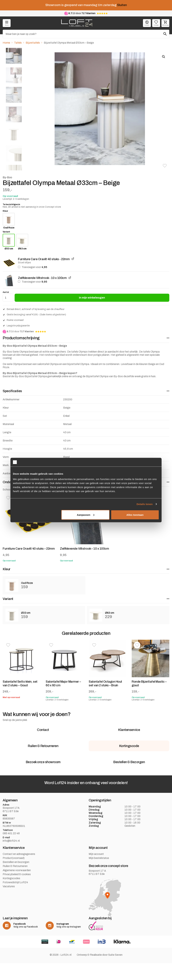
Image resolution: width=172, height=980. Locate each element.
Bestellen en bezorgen (16, 883)
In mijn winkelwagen (92, 298)
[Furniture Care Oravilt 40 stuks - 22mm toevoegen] (19, 267)
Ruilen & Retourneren (15, 887)
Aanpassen (86, 515)
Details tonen (145, 504)
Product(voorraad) (14, 879)
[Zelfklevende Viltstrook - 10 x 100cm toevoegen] (19, 282)
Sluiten (122, 5)
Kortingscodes (11, 899)
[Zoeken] (86, 34)
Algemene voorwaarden (17, 891)
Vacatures (9, 907)
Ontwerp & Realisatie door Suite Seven (100, 976)
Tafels (18, 43)
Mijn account (96, 875)
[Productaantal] (8, 298)
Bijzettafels (33, 43)
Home (6, 43)
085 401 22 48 (11, 854)
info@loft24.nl (11, 862)
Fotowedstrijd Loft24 (15, 903)
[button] (165, 166)
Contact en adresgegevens (19, 875)
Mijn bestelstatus (99, 879)
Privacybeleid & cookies (17, 895)
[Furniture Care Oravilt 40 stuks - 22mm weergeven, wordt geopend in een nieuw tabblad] (73, 259)
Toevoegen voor (33, 267)
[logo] (77, 23)
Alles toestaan (135, 515)
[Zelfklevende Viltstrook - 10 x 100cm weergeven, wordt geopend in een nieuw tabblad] (70, 278)
